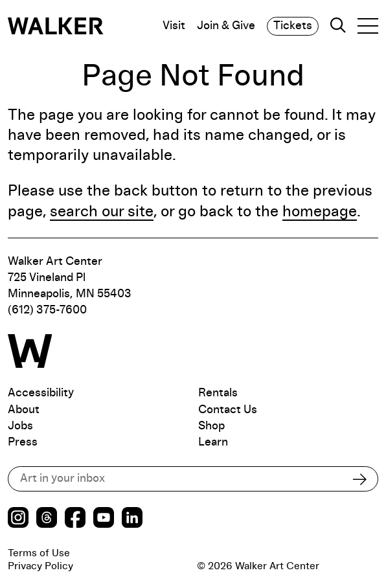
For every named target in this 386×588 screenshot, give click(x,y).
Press (23, 442)
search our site (102, 212)
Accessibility (41, 393)
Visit (174, 26)
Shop (211, 426)
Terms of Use (39, 553)
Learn (213, 442)
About (24, 410)
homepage (320, 212)
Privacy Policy (40, 566)
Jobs (20, 426)
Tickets (293, 26)
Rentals (218, 393)
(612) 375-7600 (47, 310)
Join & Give (226, 26)
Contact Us (228, 410)
